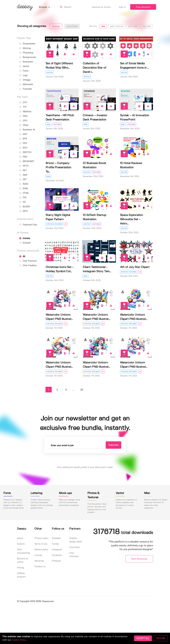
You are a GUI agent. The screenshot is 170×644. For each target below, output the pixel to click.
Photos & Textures (54, 224)
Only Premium (28, 261)
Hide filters (72, 27)
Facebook (57, 555)
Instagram (57, 550)
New (103, 27)
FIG (23, 198)
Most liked (133, 27)
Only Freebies (28, 266)
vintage (25, 80)
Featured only (28, 225)
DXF (23, 134)
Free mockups (74, 555)
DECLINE (161, 638)
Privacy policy (41, 538)
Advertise (39, 561)
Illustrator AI (27, 130)
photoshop (26, 53)
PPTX (24, 166)
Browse (47, 7)
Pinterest (56, 561)
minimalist (26, 84)
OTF (23, 103)
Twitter (55, 544)
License (38, 555)
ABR (23, 175)
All (22, 256)
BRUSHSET (27, 161)
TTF (23, 107)
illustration (26, 62)
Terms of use (41, 544)
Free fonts (74, 547)
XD (23, 202)
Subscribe (114, 445)
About (20, 538)
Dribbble (56, 538)
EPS (23, 139)
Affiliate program (21, 575)
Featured (147, 27)
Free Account (143, 7)
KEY (23, 170)
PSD (23, 157)
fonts (24, 71)
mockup (25, 48)
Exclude (25, 243)
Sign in (122, 7)
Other (24, 125)
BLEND (25, 207)
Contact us (40, 567)
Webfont (25, 112)
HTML (24, 193)
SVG (23, 148)
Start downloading (24, 551)
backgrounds (28, 57)
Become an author (23, 560)
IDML (24, 189)
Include (25, 238)
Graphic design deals (76, 540)
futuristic (26, 89)
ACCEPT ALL (143, 638)
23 (82, 390)
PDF (23, 143)
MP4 (23, 211)
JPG (23, 121)
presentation (27, 44)
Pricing (21, 568)
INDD (24, 184)
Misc (48, 124)
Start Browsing (139, 559)
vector (24, 66)
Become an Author (103, 7)
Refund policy (41, 550)
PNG (23, 116)
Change (56, 26)
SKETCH (25, 152)
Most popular (116, 27)
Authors (21, 544)
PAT (23, 180)
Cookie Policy (19, 640)
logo (23, 75)
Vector (50, 73)
